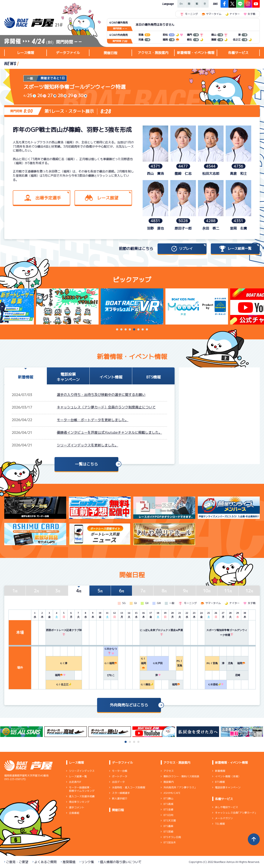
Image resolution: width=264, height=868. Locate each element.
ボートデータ (120, 776)
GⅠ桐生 (147, 685)
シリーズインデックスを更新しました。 (88, 445)
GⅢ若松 (216, 685)
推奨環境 (69, 862)
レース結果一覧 (78, 776)
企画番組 (74, 813)
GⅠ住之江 (64, 685)
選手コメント (77, 807)
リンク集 (88, 862)
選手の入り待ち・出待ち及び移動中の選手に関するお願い (101, 395)
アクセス (169, 771)
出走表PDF (75, 782)
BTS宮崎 (168, 832)
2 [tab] (121, 329)
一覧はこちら (86, 464)
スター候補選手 (121, 793)
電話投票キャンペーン (228, 787)
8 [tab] (147, 329)
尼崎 (238, 675)
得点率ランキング (79, 802)
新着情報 (220, 771)
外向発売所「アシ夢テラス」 (180, 787)
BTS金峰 (168, 809)
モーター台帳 (120, 771)
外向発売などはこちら (129, 705)
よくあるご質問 (45, 862)
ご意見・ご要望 (17, 862)
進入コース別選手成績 (82, 796)
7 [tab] (143, 329)
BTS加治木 (170, 842)
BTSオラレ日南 (172, 837)
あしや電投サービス (227, 807)
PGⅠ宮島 (212, 663)
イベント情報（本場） (228, 776)
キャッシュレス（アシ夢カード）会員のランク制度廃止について (106, 407)
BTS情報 (220, 782)
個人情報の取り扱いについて (121, 862)
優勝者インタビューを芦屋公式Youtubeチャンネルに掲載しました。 (109, 432)
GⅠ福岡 (111, 663)
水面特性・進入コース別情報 (129, 787)
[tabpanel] (132, 306)
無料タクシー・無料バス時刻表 (181, 776)
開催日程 (110, 53)
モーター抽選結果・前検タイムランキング (82, 789)
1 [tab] (117, 329)
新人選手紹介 (120, 798)
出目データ (118, 782)
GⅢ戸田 (158, 663)
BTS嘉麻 (168, 826)
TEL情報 (220, 824)
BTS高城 (168, 804)
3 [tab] (126, 329)
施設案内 (169, 782)
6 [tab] (138, 329)
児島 (230, 663)
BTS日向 (168, 815)
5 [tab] (134, 329)
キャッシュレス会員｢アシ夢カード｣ (235, 813)
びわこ (111, 675)
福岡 (241, 663)
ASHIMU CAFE (172, 793)
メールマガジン (224, 818)
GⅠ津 (64, 663)
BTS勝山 (168, 798)
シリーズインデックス (82, 771)
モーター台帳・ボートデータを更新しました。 (93, 420)
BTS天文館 (170, 821)
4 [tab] (130, 329)
